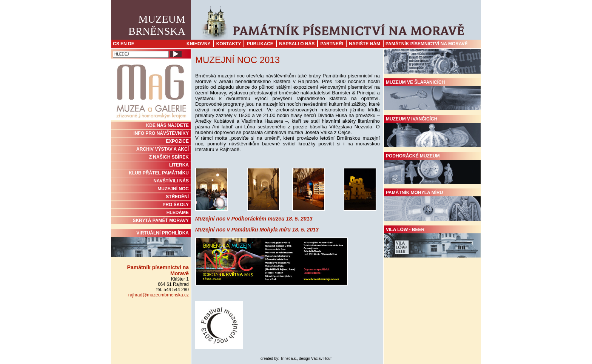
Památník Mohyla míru (432, 205)
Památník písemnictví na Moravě (427, 44)
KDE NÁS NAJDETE (167, 125)
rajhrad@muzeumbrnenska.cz (159, 295)
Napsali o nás (297, 44)
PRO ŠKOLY (176, 205)
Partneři (332, 44)
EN (124, 44)
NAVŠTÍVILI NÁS (171, 181)
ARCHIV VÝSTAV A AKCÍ (163, 149)
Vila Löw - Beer (432, 242)
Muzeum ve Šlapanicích (432, 95)
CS (116, 44)
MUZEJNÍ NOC (173, 189)
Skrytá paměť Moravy (161, 221)
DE (131, 44)
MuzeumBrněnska (157, 25)
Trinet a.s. (288, 359)
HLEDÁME (178, 213)
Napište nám (365, 44)
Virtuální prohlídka (151, 244)
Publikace (260, 44)
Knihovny (198, 44)
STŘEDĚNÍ (177, 197)
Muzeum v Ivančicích (432, 132)
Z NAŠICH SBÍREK (169, 157)
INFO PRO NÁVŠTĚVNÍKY (161, 133)
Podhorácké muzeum (432, 169)
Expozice (177, 141)
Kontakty (229, 44)
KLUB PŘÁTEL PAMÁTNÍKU (159, 173)
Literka (179, 165)
